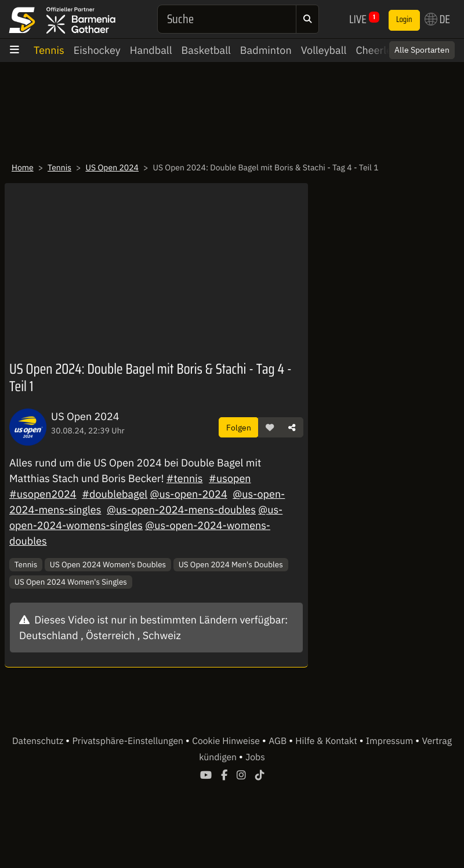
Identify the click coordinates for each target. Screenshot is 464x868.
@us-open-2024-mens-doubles (181, 510)
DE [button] (437, 19)
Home (23, 167)
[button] (270, 428)
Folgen (239, 427)
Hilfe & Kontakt (327, 741)
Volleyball (324, 50)
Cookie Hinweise (227, 741)
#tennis (185, 478)
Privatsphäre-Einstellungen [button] (128, 741)
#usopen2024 (43, 494)
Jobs (255, 757)
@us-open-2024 (189, 494)
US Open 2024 (112, 167)
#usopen (230, 478)
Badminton (266, 50)
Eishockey (97, 50)
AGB (279, 741)
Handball (151, 50)
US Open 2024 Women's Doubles (108, 564)
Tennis (49, 50)
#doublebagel (115, 494)
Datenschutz (39, 741)
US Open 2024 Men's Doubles (231, 564)
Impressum (391, 741)
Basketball (206, 50)
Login (404, 20)
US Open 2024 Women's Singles (71, 582)
